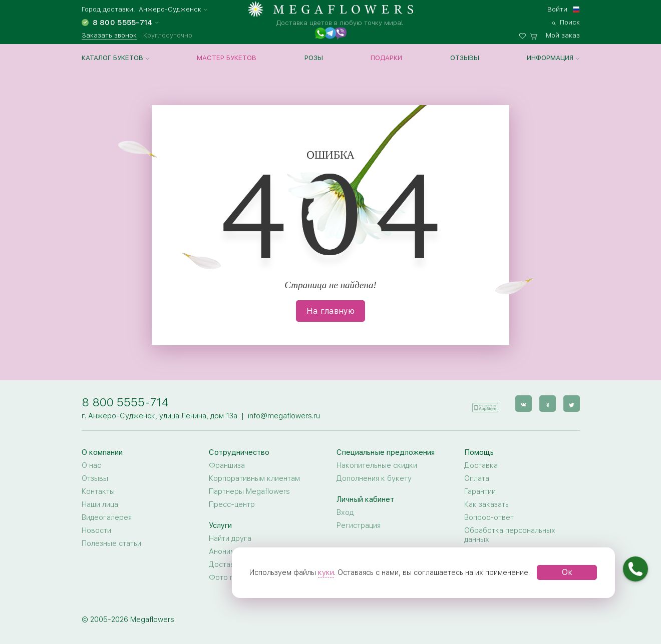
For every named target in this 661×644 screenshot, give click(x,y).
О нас (91, 465)
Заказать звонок (109, 35)
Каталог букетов (112, 58)
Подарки (386, 58)
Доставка (481, 465)
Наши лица (100, 504)
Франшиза (227, 465)
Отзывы (465, 58)
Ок (567, 572)
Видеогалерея (107, 517)
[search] (566, 21)
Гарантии (480, 491)
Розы (314, 58)
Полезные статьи (111, 543)
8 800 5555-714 (125, 402)
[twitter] (572, 404)
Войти (557, 9)
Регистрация (359, 525)
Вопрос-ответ (489, 517)
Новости (96, 530)
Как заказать (486, 504)
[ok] (548, 404)
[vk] (524, 404)
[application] (485, 403)
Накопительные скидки (377, 465)
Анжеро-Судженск (170, 9)
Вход (345, 512)
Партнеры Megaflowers (249, 491)
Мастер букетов (227, 58)
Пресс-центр (232, 504)
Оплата (477, 478)
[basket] (555, 34)
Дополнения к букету (374, 478)
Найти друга (230, 538)
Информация (550, 58)
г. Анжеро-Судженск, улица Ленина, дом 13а (159, 416)
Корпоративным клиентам (254, 478)
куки (326, 572)
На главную (330, 311)
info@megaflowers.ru (284, 416)
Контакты (98, 491)
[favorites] (525, 34)
